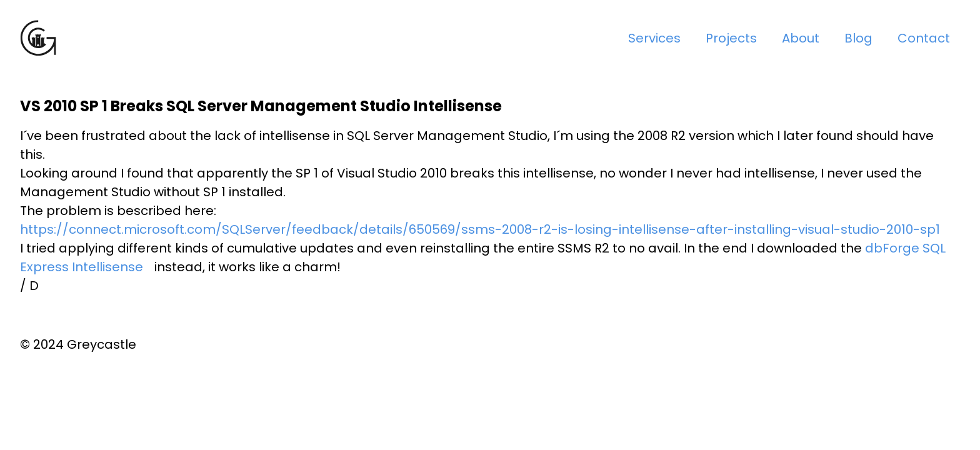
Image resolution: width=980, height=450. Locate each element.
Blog (858, 38)
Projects (731, 38)
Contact (924, 38)
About (801, 38)
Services (654, 38)
